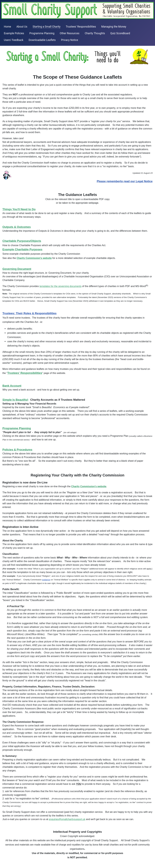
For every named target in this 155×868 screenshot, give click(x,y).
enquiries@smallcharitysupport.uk (67, 819)
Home (8, 27)
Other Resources (70, 33)
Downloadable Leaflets (42, 40)
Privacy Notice (69, 40)
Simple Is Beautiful (15, 400)
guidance (46, 580)
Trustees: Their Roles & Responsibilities (29, 313)
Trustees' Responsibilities (81, 27)
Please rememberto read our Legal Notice (125, 181)
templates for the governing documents (61, 286)
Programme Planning (42, 33)
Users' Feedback (14, 40)
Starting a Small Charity (47, 27)
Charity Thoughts (95, 33)
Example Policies (14, 33)
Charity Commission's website (89, 486)
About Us (22, 27)
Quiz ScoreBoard (120, 33)
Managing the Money (114, 27)
